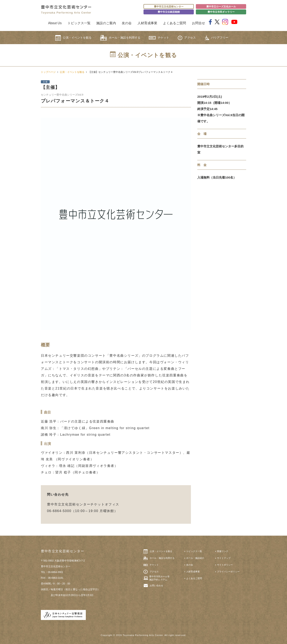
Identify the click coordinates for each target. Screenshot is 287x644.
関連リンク (223, 551)
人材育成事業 (147, 23)
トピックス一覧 (79, 23)
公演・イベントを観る (73, 38)
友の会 (127, 23)
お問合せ (199, 23)
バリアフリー (216, 38)
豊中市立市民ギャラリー (221, 12)
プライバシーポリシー (228, 572)
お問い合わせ (156, 586)
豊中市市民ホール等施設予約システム (159, 578)
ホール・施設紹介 (195, 558)
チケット (159, 38)
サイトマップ (224, 558)
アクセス (187, 38)
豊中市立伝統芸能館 (169, 12)
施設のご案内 (106, 23)
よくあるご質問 (174, 23)
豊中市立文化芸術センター (169, 7)
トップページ (48, 72)
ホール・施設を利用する (120, 38)
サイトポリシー (225, 565)
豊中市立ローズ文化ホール (221, 7)
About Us (55, 23)
